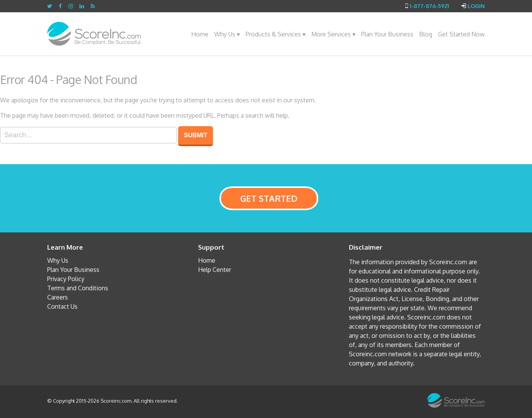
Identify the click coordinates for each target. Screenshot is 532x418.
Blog (426, 34)
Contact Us (62, 306)
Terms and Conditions (78, 288)
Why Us (227, 34)
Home (200, 34)
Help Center (215, 270)
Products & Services (276, 34)
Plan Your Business (387, 34)
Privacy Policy (66, 279)
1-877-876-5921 (429, 6)
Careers (58, 297)
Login (476, 6)
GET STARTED (269, 198)
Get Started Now (461, 34)
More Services (333, 34)
